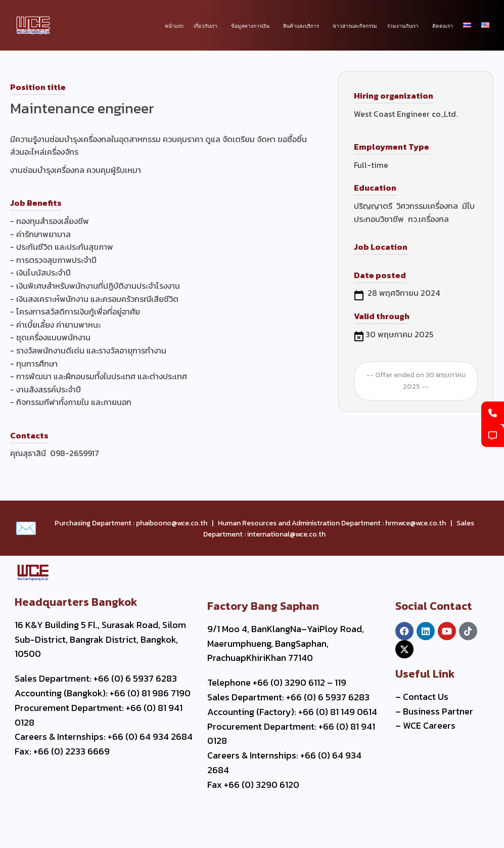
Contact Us (426, 697)
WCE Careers (429, 725)
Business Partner (438, 711)
